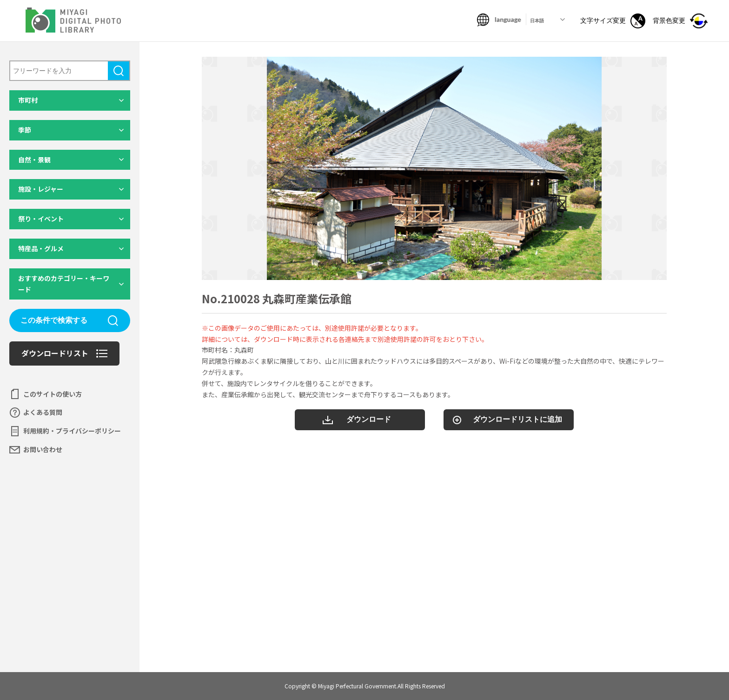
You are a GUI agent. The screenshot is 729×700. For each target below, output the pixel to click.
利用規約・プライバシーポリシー (72, 431)
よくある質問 (43, 412)
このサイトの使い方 (53, 394)
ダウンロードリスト (55, 353)
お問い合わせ (43, 449)
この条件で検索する (54, 320)
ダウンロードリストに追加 (517, 419)
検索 (119, 71)
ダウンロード (369, 419)
